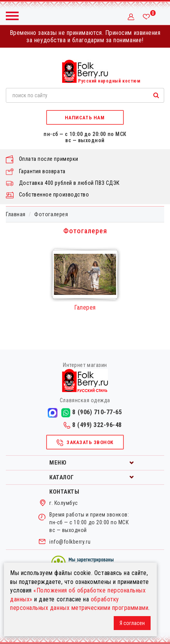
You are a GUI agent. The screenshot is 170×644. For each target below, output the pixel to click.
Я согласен (132, 623)
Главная (16, 214)
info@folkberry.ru (70, 542)
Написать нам (85, 118)
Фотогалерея (51, 214)
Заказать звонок (85, 443)
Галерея (85, 307)
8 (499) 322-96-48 (93, 425)
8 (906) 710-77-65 (92, 413)
